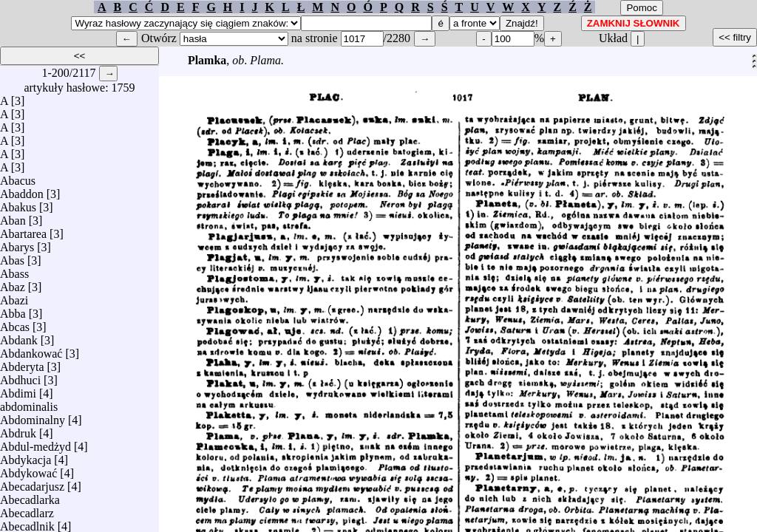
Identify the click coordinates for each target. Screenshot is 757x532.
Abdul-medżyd (35, 443)
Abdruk (18, 430)
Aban (13, 217)
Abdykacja (26, 456)
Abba (13, 310)
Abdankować (31, 350)
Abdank (19, 337)
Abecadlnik (27, 523)
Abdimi (18, 390)
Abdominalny (33, 416)
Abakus (18, 204)
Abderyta (22, 363)
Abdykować (28, 470)
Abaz (13, 283)
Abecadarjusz (32, 483)
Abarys (17, 243)
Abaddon (22, 190)
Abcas (15, 323)
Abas (12, 257)
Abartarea (23, 230)
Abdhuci (20, 376)
